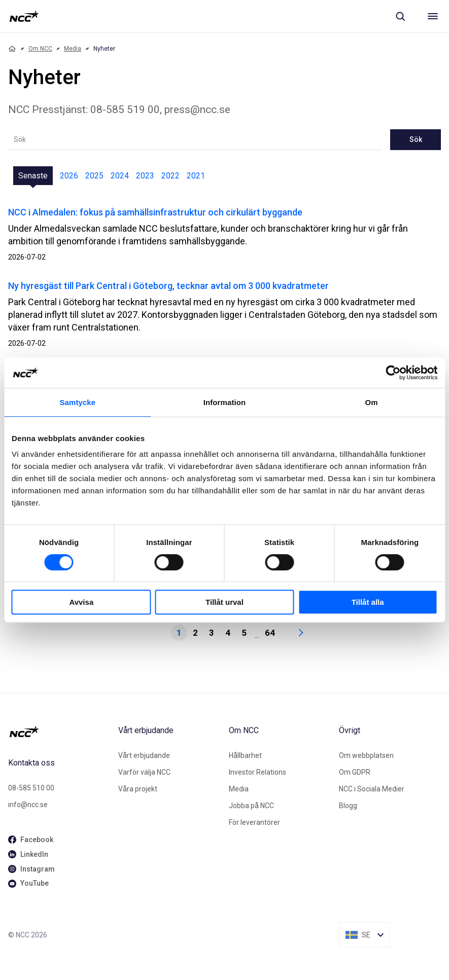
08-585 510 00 (31, 788)
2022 (170, 176)
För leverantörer (254, 822)
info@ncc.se (28, 805)
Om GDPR (355, 772)
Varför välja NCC (144, 772)
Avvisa (81, 602)
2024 (120, 176)
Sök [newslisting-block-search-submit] (416, 139)
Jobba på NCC (251, 806)
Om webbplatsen (366, 755)
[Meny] (433, 16)
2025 (94, 176)
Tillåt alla (368, 602)
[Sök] (400, 16)
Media (73, 49)
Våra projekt (138, 789)
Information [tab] (225, 402)
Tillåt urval (225, 602)
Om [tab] (372, 402)
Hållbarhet (245, 755)
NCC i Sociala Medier (372, 789)
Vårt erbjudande (144, 755)
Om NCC (40, 49)
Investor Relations (257, 772)
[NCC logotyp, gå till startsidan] (24, 16)
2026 (69, 176)
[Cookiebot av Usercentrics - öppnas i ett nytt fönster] (393, 373)
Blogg (348, 806)
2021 (196, 176)
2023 (145, 176)
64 (270, 633)
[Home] (12, 49)
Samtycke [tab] (77, 402)
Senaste (33, 176)
